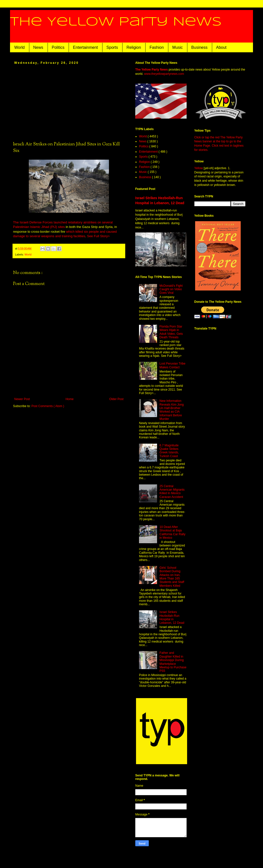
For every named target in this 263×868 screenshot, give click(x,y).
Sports (112, 47)
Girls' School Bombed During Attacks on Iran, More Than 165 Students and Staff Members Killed (172, 577)
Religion (134, 47)
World (20, 47)
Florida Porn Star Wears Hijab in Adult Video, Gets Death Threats (171, 332)
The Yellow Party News (116, 22)
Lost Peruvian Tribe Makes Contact (172, 365)
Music (178, 47)
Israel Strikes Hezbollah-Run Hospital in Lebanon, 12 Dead (172, 617)
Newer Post (22, 399)
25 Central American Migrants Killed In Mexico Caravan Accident (172, 492)
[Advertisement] (69, 103)
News (38, 47)
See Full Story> (98, 236)
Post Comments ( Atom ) (48, 406)
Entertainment (85, 47)
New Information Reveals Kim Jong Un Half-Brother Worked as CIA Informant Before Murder (172, 410)
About (221, 47)
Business (200, 47)
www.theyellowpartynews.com (164, 74)
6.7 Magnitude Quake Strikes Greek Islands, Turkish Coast (169, 451)
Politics (58, 47)
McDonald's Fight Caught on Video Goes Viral (171, 289)
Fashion (157, 47)
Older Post (116, 399)
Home (70, 399)
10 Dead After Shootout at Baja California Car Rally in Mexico (172, 532)
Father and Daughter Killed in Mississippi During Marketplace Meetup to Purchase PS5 (173, 662)
